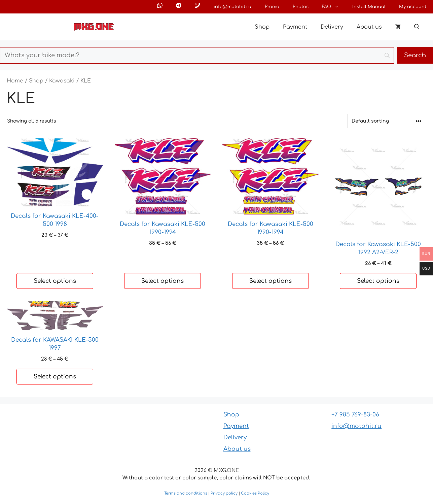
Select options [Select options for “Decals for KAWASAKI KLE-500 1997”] (55, 377)
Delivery (332, 27)
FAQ (334, 7)
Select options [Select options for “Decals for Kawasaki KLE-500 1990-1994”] (163, 281)
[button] (417, 27)
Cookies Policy (255, 493)
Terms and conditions (186, 493)
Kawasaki (62, 81)
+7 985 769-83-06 (355, 415)
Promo (272, 7)
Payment (295, 27)
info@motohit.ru (232, 7)
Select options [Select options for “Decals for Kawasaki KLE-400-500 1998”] (55, 281)
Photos (301, 7)
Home (15, 81)
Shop (262, 27)
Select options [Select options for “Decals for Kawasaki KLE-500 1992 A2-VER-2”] (378, 281)
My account (413, 7)
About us (369, 27)
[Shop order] (387, 121)
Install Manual (369, 7)
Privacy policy (224, 493)
